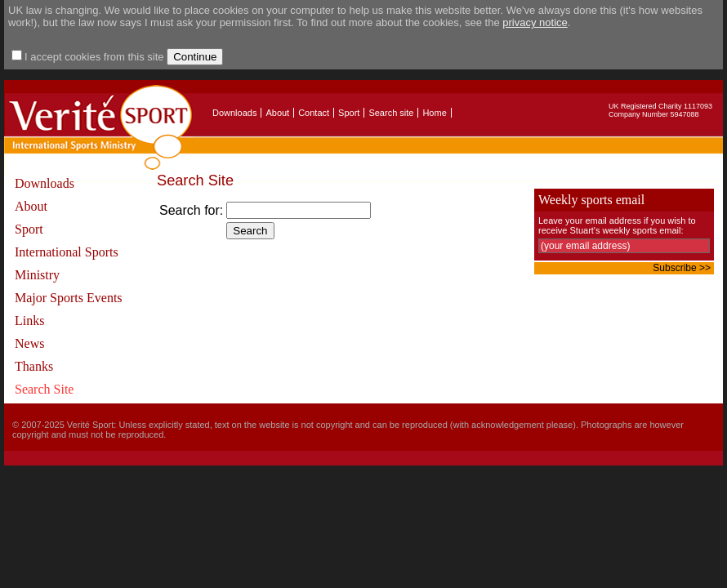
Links (29, 321)
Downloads (234, 113)
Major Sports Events (69, 298)
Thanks (34, 366)
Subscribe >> (682, 268)
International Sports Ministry (67, 263)
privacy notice (535, 22)
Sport (349, 113)
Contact (314, 113)
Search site (391, 113)
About (277, 113)
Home (434, 113)
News (29, 343)
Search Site (44, 389)
